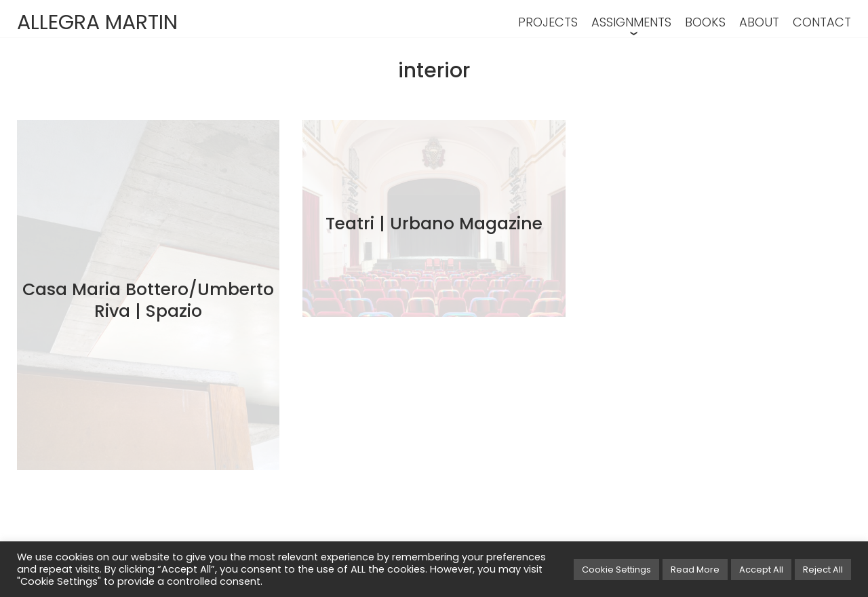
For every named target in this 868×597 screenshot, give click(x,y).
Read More (695, 570)
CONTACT (822, 22)
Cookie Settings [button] (616, 570)
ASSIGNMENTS (631, 22)
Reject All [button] (823, 570)
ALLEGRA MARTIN (97, 22)
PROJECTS (548, 22)
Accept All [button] (761, 570)
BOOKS (705, 22)
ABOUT (759, 22)
